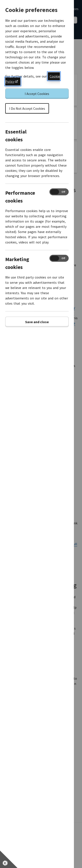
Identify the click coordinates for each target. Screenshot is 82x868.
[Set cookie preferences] (9, 859)
